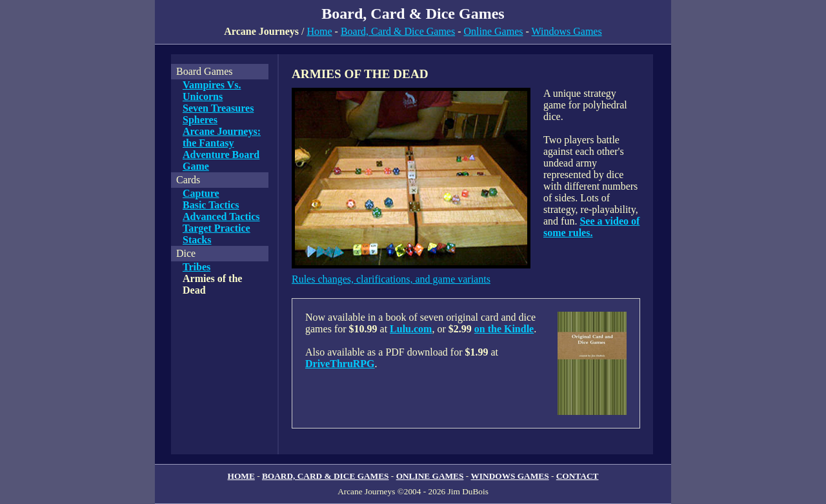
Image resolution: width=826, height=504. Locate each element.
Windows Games (567, 31)
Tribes (196, 267)
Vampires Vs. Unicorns (212, 91)
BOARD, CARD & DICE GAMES (326, 476)
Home (319, 31)
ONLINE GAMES (430, 476)
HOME (241, 476)
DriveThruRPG (340, 364)
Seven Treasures (218, 108)
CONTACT (578, 476)
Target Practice (217, 228)
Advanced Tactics (221, 217)
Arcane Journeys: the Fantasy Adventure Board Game (222, 149)
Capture (201, 193)
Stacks (197, 240)
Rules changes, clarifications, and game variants (391, 279)
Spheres (200, 120)
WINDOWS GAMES (510, 476)
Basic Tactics (211, 205)
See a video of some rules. (591, 227)
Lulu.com (411, 329)
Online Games (494, 31)
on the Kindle (504, 329)
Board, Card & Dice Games (398, 31)
